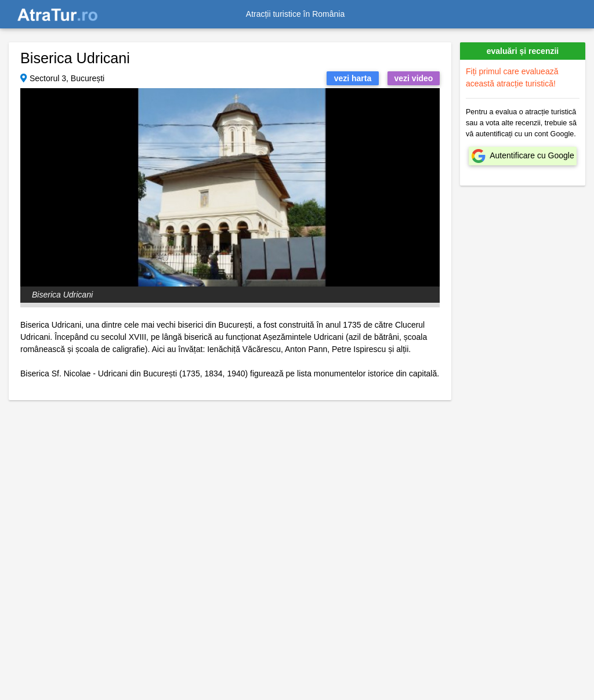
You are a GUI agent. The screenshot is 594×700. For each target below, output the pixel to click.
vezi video (414, 78)
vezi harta (353, 78)
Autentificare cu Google (532, 155)
